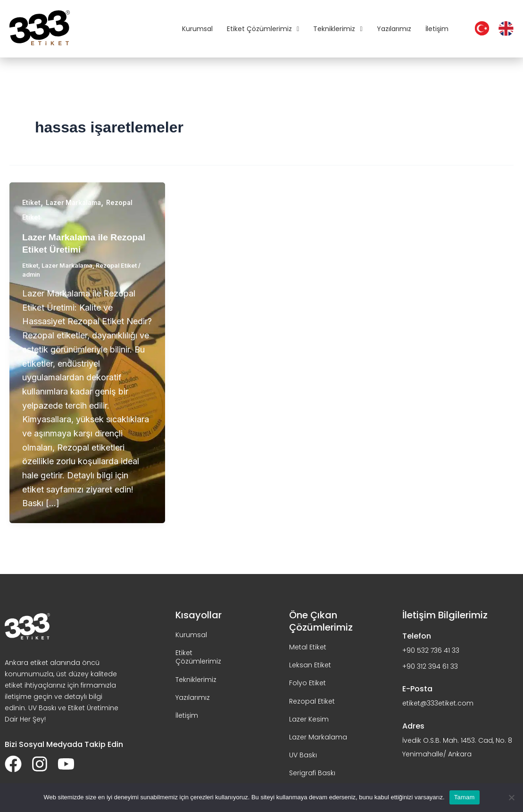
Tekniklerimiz (338, 29)
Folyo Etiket (307, 683)
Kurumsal (197, 29)
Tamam (465, 797)
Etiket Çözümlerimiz (263, 29)
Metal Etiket (308, 647)
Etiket (31, 202)
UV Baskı (303, 755)
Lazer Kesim (309, 719)
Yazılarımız (394, 29)
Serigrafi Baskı (312, 773)
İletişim (437, 29)
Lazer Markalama (75, 202)
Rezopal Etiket (120, 265)
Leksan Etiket (310, 665)
